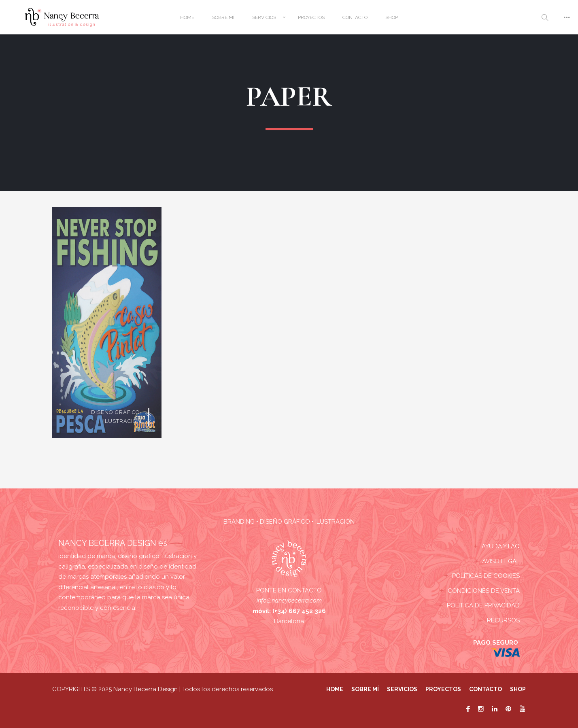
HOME (187, 17)
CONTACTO (355, 17)
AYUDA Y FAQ (501, 546)
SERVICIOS (264, 17)
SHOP (392, 17)
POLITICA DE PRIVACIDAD (483, 605)
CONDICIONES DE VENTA (484, 591)
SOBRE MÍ (223, 17)
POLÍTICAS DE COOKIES (486, 576)
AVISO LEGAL (501, 561)
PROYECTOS (311, 17)
